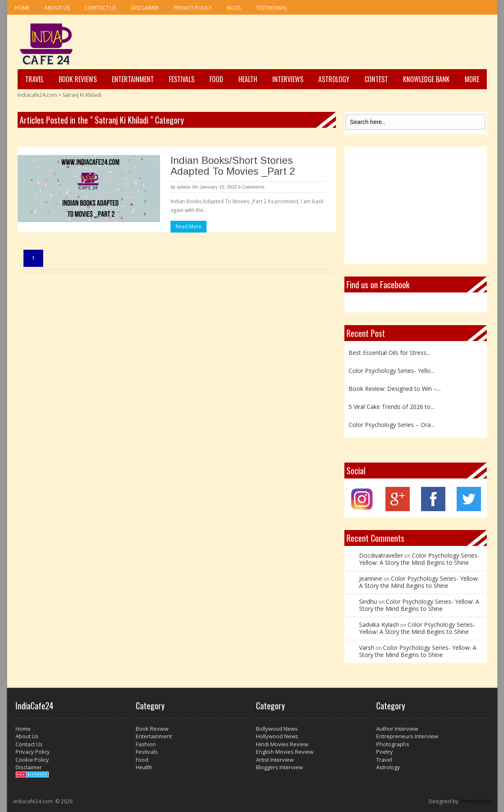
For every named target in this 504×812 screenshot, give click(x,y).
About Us (57, 8)
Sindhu (368, 601)
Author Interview (397, 729)
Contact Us (100, 8)
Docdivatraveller (381, 555)
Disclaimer (145, 8)
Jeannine (371, 578)
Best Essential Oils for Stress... (389, 353)
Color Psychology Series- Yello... (392, 371)
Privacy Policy (193, 8)
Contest (376, 79)
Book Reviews (78, 79)
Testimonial (272, 8)
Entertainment (133, 79)
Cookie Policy (32, 760)
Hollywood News (277, 736)
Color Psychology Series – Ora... (392, 425)
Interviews (288, 79)
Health (248, 79)
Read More (189, 226)
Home (22, 8)
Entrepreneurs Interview (407, 736)
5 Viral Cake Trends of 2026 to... (392, 407)
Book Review (152, 729)
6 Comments (251, 187)
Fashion (146, 744)
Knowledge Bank (426, 79)
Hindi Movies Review (282, 744)
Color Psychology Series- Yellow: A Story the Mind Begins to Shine (419, 559)
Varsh (367, 648)
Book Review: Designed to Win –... (395, 389)
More (472, 79)
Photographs (393, 744)
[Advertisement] (334, 42)
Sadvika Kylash (379, 625)
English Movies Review (285, 752)
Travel (34, 79)
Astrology (334, 79)
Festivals (182, 79)
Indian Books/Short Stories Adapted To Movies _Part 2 (233, 166)
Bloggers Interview (279, 767)
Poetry (385, 752)
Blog (234, 8)
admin (184, 187)
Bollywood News (277, 729)
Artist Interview (275, 760)
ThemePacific (475, 801)
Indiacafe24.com (37, 95)
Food (216, 79)
